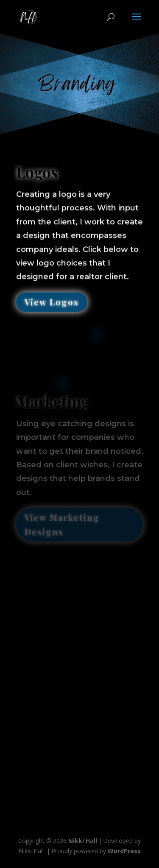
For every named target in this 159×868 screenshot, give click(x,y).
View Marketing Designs (62, 522)
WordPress (124, 851)
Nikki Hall (83, 841)
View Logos (52, 300)
